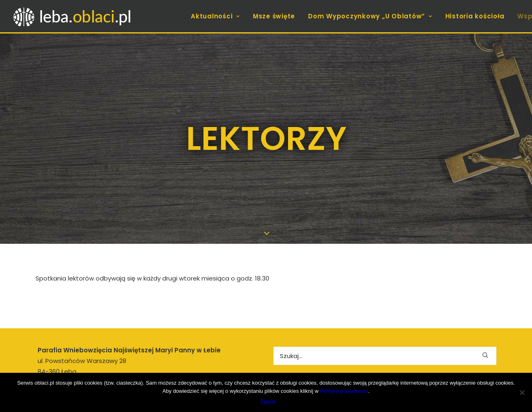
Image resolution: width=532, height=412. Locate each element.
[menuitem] (218, 16)
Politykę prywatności (344, 391)
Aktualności (215, 16)
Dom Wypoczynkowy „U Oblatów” (370, 16)
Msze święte (274, 16)
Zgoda (268, 402)
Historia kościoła (475, 16)
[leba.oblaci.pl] (99, 16)
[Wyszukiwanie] (385, 344)
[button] (485, 343)
